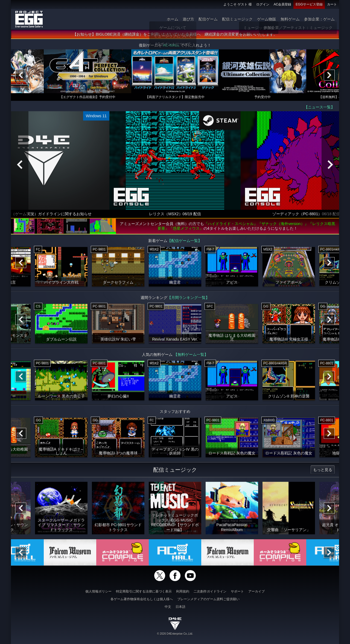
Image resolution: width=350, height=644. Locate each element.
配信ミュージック (237, 19)
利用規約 (183, 591)
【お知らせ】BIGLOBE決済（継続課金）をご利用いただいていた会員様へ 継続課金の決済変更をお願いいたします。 (175, 36)
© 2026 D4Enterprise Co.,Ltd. (175, 634)
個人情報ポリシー (98, 591)
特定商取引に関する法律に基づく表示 (144, 591)
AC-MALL (171, 47)
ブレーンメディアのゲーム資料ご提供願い (208, 599)
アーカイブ (256, 591)
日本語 (180, 607)
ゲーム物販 (267, 19)
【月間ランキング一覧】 (188, 300)
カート (332, 4)
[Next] (329, 77)
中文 (168, 607)
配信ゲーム (208, 19)
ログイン (263, 4)
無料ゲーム (290, 19)
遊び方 (188, 19)
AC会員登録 (283, 4)
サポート (237, 591)
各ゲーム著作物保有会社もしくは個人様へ (142, 599)
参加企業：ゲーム (319, 19)
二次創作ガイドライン (210, 591)
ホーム (173, 19)
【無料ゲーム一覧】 (191, 357)
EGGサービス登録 (309, 4)
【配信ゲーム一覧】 (185, 243)
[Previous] (21, 77)
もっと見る (323, 472)
